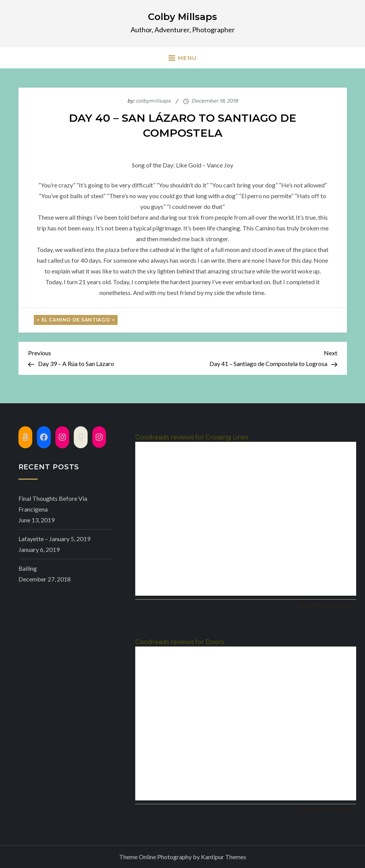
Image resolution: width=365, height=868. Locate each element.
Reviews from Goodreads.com (328, 605)
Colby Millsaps (182, 17)
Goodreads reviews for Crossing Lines (192, 437)
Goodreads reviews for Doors (179, 642)
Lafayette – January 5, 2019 (54, 539)
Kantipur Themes (224, 857)
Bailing (28, 568)
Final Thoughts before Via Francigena (53, 504)
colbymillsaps (153, 101)
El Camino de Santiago (76, 320)
